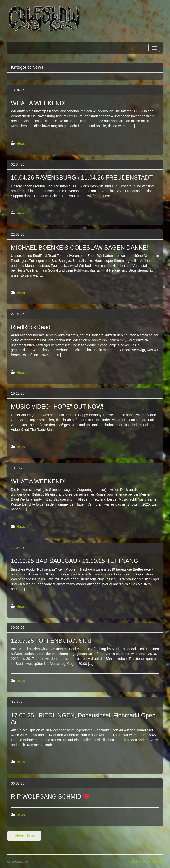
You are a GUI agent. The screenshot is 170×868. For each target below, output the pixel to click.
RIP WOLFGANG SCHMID (50, 796)
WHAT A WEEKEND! (38, 103)
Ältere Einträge (24, 836)
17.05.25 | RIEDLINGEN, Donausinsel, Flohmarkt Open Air (83, 718)
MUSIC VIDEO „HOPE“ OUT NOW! (57, 407)
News (21, 143)
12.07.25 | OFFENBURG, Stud (51, 641)
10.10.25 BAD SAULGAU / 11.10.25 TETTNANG (75, 561)
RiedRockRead (31, 327)
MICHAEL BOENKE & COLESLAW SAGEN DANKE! (80, 247)
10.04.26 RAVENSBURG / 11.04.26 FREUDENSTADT (82, 178)
